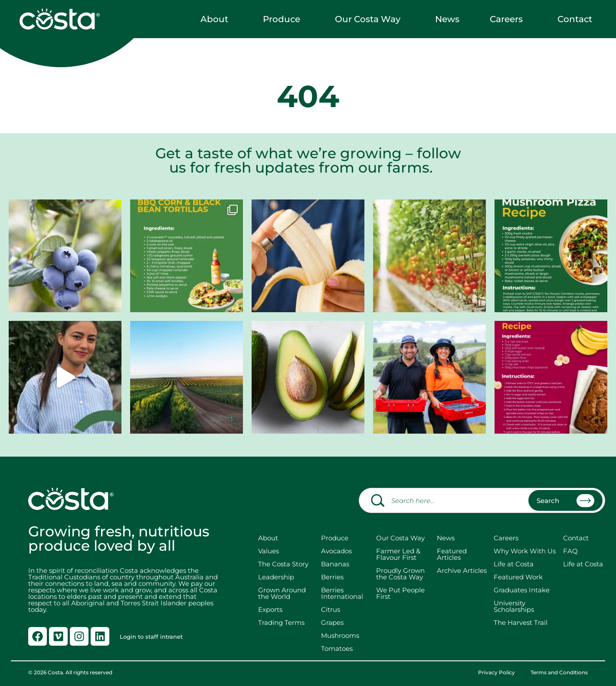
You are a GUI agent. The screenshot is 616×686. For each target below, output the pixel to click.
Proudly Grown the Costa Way (400, 574)
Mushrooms (340, 635)
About (216, 19)
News (447, 19)
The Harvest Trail (521, 622)
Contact (577, 19)
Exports (270, 609)
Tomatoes (337, 648)
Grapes (332, 622)
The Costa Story (283, 564)
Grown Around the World (284, 593)
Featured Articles (452, 554)
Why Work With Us (525, 551)
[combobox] (482, 500)
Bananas (335, 564)
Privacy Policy (496, 673)
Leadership (276, 577)
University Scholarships (514, 606)
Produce (284, 19)
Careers (508, 19)
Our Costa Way (370, 19)
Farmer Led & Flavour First (398, 554)
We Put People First (400, 593)
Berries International (342, 593)
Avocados (336, 551)
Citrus (331, 609)
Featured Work (518, 577)
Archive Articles (462, 570)
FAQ (570, 551)
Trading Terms (281, 622)
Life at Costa (514, 564)
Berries (332, 577)
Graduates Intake (522, 590)
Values (269, 551)
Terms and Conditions (559, 673)
